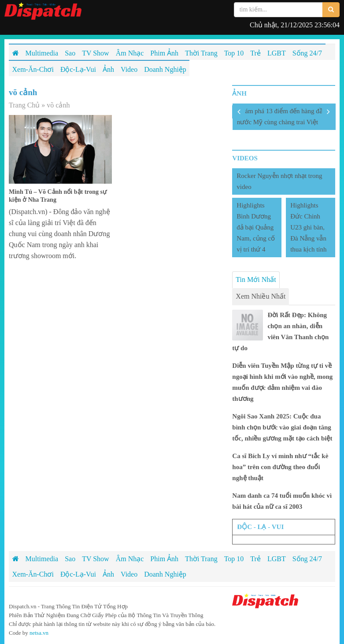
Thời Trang (201, 559)
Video (129, 574)
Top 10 (234, 559)
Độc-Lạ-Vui (78, 574)
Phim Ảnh (164, 559)
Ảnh (108, 574)
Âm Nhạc (130, 559)
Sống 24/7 (307, 559)
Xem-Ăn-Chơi (33, 574)
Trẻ (255, 559)
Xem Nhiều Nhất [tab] (261, 296)
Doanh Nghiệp (165, 574)
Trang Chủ (24, 105)
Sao (70, 559)
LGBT (277, 559)
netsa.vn (39, 633)
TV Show (96, 559)
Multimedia (42, 559)
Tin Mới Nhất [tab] (256, 279)
